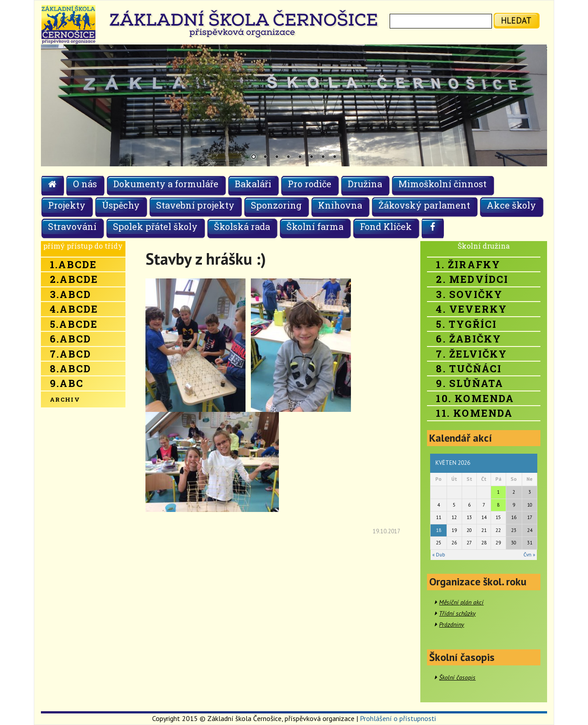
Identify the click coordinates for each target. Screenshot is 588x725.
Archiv (65, 399)
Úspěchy (121, 205)
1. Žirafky (468, 264)
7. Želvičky (471, 354)
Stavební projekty (195, 205)
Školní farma (315, 226)
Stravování (72, 226)
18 (439, 530)
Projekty (67, 205)
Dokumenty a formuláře (166, 184)
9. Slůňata (470, 383)
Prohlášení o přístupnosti (398, 718)
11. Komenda (474, 413)
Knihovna (340, 205)
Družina (365, 184)
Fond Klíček (386, 226)
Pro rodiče (310, 184)
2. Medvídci (472, 279)
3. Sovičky (469, 294)
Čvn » (529, 555)
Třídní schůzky (457, 613)
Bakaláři (253, 184)
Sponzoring (276, 205)
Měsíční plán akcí (461, 602)
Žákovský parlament (424, 205)
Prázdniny (451, 624)
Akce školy (511, 205)
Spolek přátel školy (155, 226)
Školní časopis (457, 677)
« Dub (439, 555)
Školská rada (242, 226)
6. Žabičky (469, 339)
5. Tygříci (466, 324)
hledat (516, 20)
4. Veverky (471, 309)
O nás (85, 184)
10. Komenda (475, 398)
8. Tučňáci (469, 369)
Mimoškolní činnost (443, 184)
